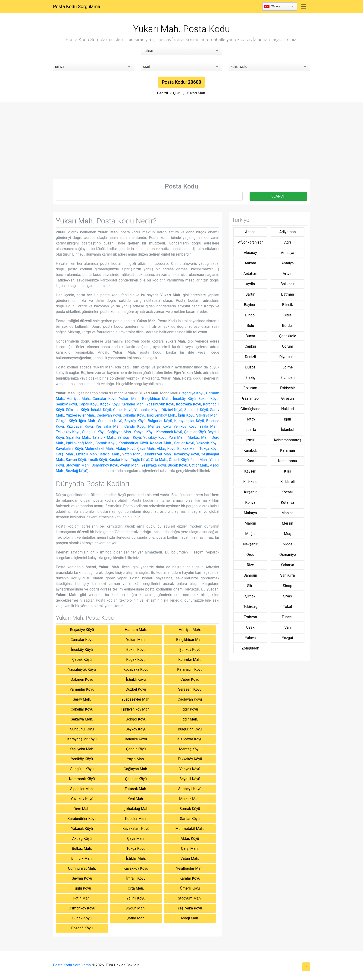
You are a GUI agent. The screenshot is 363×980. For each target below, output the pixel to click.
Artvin (288, 274)
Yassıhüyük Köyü (160, 404)
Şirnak (250, 596)
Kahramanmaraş (288, 440)
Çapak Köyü (89, 404)
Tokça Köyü (209, 449)
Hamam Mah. (136, 630)
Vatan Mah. (132, 454)
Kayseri (250, 471)
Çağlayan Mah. (120, 432)
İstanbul (287, 430)
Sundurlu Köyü (110, 421)
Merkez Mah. (198, 437)
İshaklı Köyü (101, 410)
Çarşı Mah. (65, 454)
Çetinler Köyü (195, 432)
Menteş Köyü (160, 426)
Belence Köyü (136, 739)
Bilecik (288, 305)
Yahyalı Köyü (144, 432)
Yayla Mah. (209, 426)
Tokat (288, 607)
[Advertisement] (181, 145)
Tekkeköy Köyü (68, 432)
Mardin (250, 523)
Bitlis (287, 315)
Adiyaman (287, 232)
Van (287, 627)
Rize (250, 565)
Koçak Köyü (110, 404)
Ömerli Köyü (179, 460)
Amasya (288, 253)
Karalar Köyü (119, 460)
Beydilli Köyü (190, 779)
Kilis (288, 471)
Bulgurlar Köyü (160, 421)
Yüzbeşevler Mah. (80, 415)
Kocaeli (288, 492)
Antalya (287, 263)
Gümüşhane (250, 409)
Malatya (250, 513)
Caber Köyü (123, 410)
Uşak (250, 627)
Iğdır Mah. (87, 421)
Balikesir (288, 284)
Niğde (288, 544)
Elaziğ (250, 378)
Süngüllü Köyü (94, 432)
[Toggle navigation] (304, 6)
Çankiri (250, 346)
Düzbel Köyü (172, 410)
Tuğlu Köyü (140, 460)
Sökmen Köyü (77, 410)
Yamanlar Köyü (147, 410)
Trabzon (250, 617)
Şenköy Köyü (66, 404)
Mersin (288, 523)
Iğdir (288, 419)
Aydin (250, 284)
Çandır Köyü (135, 426)
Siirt (250, 586)
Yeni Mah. (177, 437)
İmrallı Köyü (97, 460)
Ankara (250, 263)
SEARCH (278, 196)
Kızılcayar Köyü (80, 426)
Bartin (250, 294)
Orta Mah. (159, 460)
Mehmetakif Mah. (99, 449)
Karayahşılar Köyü (189, 421)
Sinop (288, 586)
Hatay (250, 419)
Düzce (250, 367)
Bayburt (250, 305)
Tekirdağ (250, 607)
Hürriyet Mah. (78, 399)
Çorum (288, 346)
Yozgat (288, 638)
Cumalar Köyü (104, 399)
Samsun (250, 575)
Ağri (288, 242)
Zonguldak (250, 648)
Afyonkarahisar (250, 242)
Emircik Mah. (87, 454)
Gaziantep (250, 398)
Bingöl (250, 315)
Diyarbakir (287, 357)
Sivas (288, 596)
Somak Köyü (106, 443)
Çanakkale (288, 336)
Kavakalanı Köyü (69, 449)
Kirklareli (288, 482)
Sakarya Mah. (207, 415)
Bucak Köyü (178, 465)
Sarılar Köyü (184, 443)
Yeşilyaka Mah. (108, 426)
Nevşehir (250, 544)
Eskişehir (288, 388)
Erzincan (287, 378)
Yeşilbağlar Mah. (190, 868)
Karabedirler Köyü (133, 443)
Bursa (250, 336)
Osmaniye (288, 555)
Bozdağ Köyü (77, 471)
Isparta (250, 430)
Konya (250, 502)
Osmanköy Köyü (105, 465)
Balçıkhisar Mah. (156, 399)
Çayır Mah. (146, 449)
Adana (250, 232)
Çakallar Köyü (134, 415)
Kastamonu (288, 461)
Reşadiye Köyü (192, 393)
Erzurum (250, 388)
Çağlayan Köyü (109, 415)
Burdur (287, 326)
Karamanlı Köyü (169, 432)
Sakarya (288, 565)
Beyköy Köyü (135, 421)
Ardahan (250, 274)
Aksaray (250, 253)
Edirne (288, 367)
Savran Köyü (76, 460)
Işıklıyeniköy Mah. (162, 415)
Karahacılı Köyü (190, 669)
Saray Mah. (82, 699)
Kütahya (288, 502)
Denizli (162, 93)
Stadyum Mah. (78, 465)
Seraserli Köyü (196, 410)
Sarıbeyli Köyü (129, 437)
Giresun (288, 398)
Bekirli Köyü (208, 399)
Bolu (250, 326)
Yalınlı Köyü (136, 898)
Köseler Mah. (161, 443)
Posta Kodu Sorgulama (77, 6)
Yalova (250, 638)
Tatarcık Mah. (104, 437)
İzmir (250, 440)
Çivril (177, 93)
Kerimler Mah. (133, 404)
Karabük (250, 450)
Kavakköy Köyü (186, 454)
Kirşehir (250, 492)
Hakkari (288, 409)
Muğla (250, 534)
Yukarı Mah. (196, 93)
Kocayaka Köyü (189, 404)
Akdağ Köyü (126, 449)
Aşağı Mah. (190, 918)
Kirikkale (250, 482)
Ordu (250, 555)
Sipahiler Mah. (78, 437)
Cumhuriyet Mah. (158, 454)
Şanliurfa (287, 575)
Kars (250, 461)
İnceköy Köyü (184, 399)
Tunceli (287, 617)
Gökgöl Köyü (66, 421)
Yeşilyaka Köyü (153, 465)
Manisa (288, 513)
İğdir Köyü (186, 415)
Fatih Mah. (199, 460)
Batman (287, 294)
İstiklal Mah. (110, 454)
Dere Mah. (82, 809)
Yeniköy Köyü (185, 426)
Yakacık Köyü (207, 443)
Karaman (288, 450)
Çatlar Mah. (199, 465)
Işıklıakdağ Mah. (80, 443)
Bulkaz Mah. (188, 449)
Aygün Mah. (130, 465)
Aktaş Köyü (166, 449)
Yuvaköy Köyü (155, 437)
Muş (288, 534)
